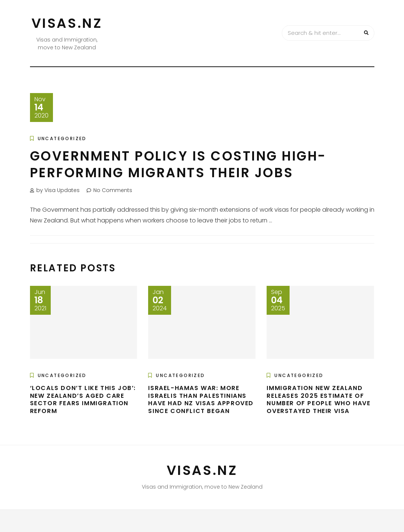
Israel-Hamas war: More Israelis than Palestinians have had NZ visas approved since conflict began (201, 399)
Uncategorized (62, 138)
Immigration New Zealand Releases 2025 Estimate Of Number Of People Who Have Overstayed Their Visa (318, 399)
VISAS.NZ (67, 23)
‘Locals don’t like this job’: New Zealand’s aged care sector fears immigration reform (83, 399)
